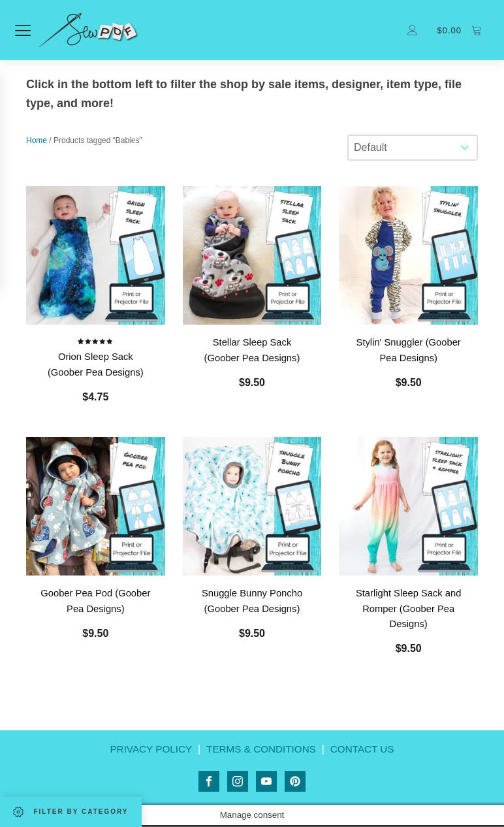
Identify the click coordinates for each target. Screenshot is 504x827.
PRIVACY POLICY (147, 753)
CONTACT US (367, 753)
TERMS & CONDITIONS (261, 753)
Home (37, 142)
